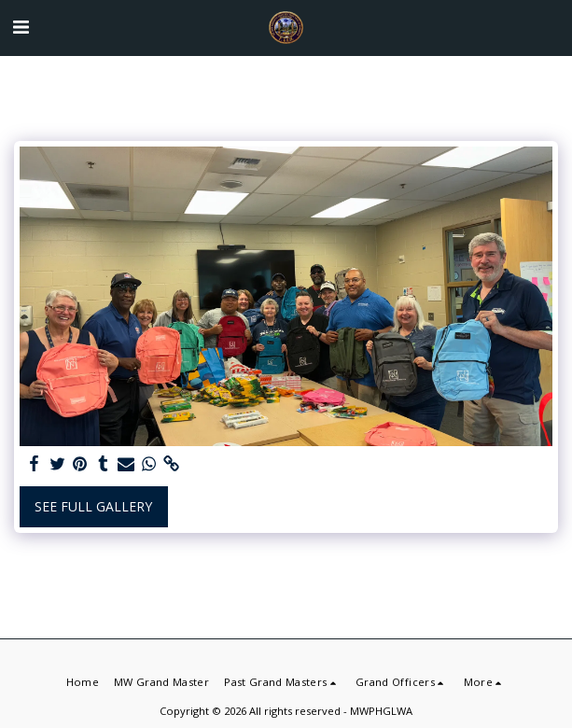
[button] (21, 27)
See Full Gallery (93, 506)
